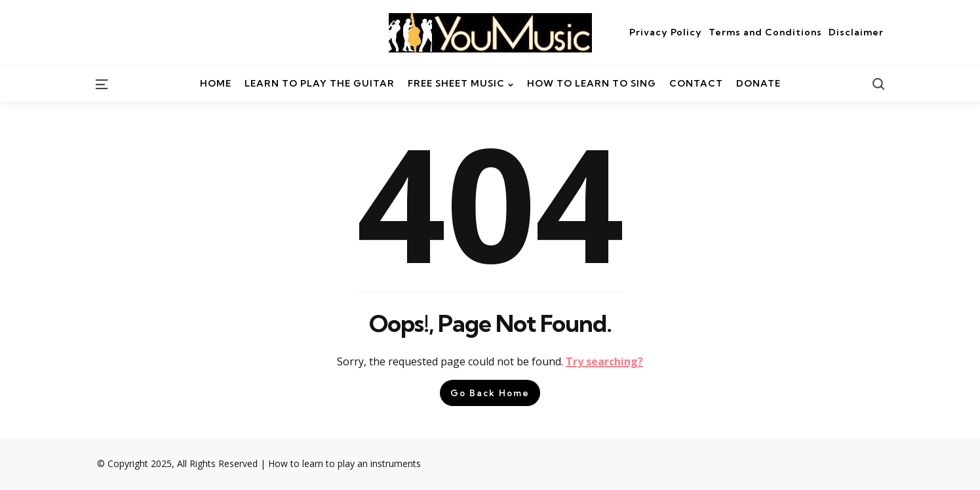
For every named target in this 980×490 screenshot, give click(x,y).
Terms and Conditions (765, 32)
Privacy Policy (666, 32)
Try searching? (604, 361)
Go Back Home (490, 393)
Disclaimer (856, 32)
